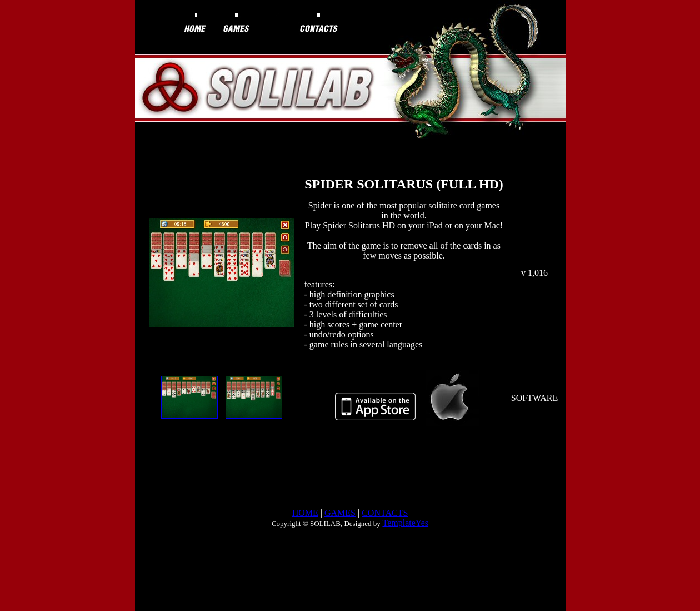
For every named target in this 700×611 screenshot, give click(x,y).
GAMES (340, 513)
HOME (305, 513)
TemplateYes (405, 523)
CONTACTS (385, 513)
